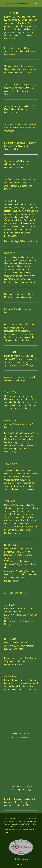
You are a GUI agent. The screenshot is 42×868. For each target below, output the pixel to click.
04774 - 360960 (23, 865)
